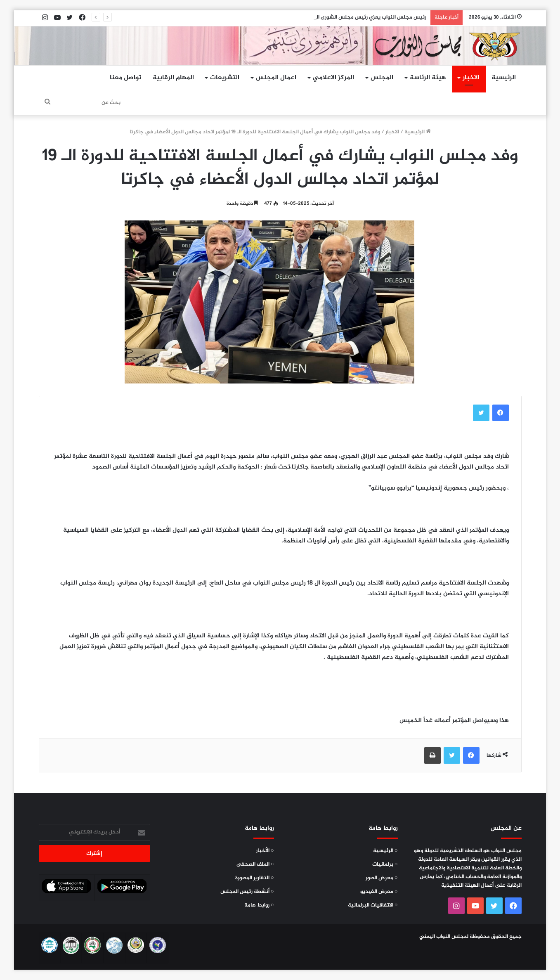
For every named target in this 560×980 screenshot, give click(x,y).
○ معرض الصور (382, 878)
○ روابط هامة (259, 905)
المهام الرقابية (173, 78)
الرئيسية (504, 78)
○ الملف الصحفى (255, 864)
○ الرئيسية (385, 851)
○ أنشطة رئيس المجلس (247, 892)
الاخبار (471, 78)
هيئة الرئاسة (428, 78)
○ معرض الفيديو (379, 892)
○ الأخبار (265, 851)
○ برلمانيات (385, 864)
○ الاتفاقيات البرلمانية (373, 905)
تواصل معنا (125, 78)
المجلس (382, 78)
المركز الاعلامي (333, 78)
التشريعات (225, 78)
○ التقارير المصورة (255, 878)
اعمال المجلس (276, 78)
